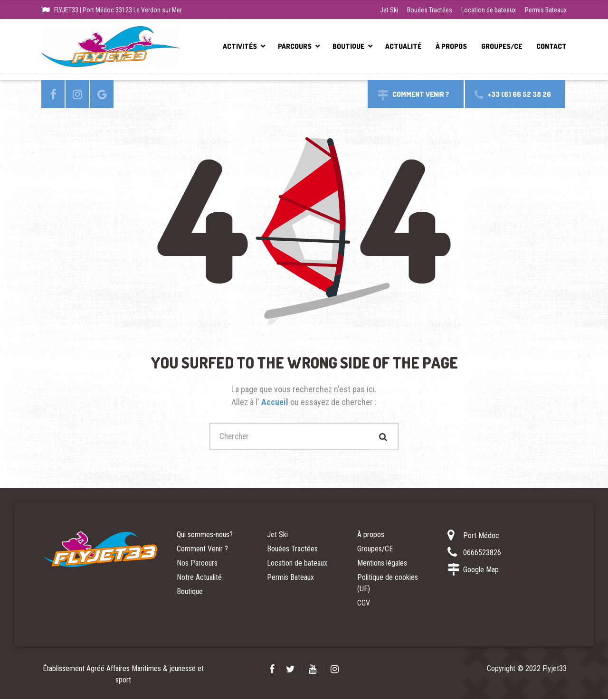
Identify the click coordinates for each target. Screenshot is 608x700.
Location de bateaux (489, 10)
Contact (551, 46)
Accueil (276, 402)
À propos (451, 46)
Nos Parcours (197, 564)
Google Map (481, 571)
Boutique (348, 46)
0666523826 (482, 553)
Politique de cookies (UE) (388, 584)
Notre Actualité (199, 578)
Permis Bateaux (546, 10)
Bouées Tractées (430, 10)
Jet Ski (389, 10)
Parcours (295, 46)
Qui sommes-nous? (205, 535)
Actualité (403, 46)
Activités (240, 46)
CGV (364, 604)
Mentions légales (382, 564)
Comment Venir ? (202, 550)
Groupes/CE (502, 46)
